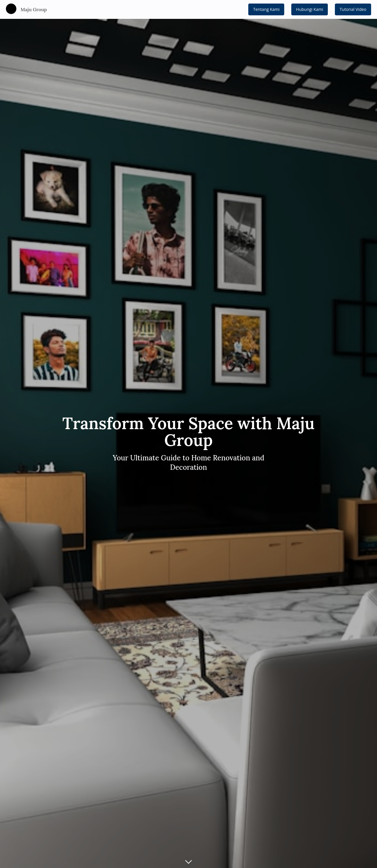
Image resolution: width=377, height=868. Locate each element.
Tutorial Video (353, 9)
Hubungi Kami (310, 9)
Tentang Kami (266, 9)
